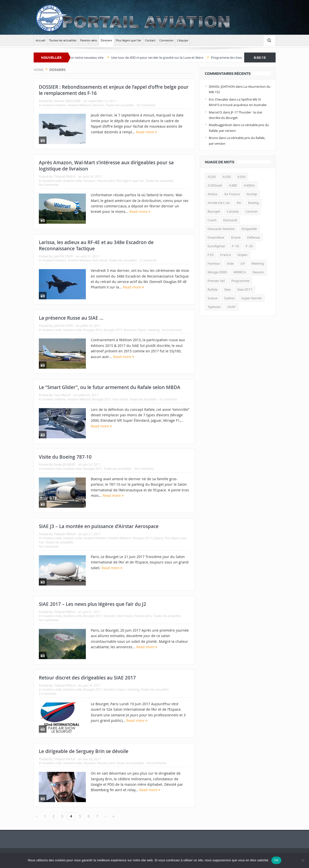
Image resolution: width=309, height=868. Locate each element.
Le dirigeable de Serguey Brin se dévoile (84, 751)
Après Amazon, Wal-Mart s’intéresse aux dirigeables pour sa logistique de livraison (106, 166)
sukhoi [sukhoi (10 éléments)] (229, 298)
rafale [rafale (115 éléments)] (213, 289)
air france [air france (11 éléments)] (232, 194)
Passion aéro (89, 40)
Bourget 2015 (93, 330)
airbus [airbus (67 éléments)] (213, 194)
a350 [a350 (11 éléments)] (241, 177)
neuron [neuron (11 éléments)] (258, 272)
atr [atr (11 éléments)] (239, 203)
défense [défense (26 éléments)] (253, 237)
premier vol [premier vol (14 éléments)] (216, 281)
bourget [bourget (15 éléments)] (214, 211)
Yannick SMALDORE (67, 101)
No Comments (49, 185)
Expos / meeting (149, 330)
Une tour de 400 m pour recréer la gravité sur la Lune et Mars (164, 57)
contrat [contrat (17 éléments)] (251, 211)
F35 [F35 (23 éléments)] (211, 255)
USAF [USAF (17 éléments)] (232, 307)
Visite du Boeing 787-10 (65, 457)
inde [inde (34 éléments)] (230, 263)
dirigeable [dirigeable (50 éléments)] (249, 229)
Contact (150, 40)
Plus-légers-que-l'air (130, 181)
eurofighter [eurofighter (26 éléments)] (216, 246)
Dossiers (106, 40)
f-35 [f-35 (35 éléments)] (249, 246)
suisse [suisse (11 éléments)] (213, 298)
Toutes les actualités (63, 40)
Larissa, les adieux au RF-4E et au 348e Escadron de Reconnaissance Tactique (96, 245)
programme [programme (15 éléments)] (240, 281)
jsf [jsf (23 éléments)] (242, 263)
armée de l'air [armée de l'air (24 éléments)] (219, 203)
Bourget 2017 (113, 330)
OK (276, 860)
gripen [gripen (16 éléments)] (242, 255)
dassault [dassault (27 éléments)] (230, 220)
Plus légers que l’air (129, 40)
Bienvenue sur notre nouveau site (85, 57)
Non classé (100, 260)
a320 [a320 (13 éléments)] (212, 177)
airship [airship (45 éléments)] (252, 194)
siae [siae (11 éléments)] (227, 289)
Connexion (166, 40)
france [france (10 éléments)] (226, 255)
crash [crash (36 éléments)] (212, 220)
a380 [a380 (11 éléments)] (233, 185)
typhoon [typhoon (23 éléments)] (214, 307)
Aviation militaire (54, 105)
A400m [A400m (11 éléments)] (249, 185)
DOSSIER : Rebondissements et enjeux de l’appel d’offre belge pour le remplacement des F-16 (114, 90)
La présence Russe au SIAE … (71, 318)
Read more (147, 132)
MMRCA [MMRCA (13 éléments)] (240, 272)
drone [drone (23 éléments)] (236, 237)
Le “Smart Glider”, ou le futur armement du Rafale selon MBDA (110, 387)
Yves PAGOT (62, 395)
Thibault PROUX (65, 176)
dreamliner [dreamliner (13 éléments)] (216, 237)
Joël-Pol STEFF (63, 256)
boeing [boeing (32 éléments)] (253, 203)
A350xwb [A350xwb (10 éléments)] (215, 185)
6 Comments (168, 399)
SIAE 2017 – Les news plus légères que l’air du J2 (93, 604)
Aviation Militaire (79, 105)
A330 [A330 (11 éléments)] (226, 177)
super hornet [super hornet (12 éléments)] (251, 298)
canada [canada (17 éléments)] (233, 211)
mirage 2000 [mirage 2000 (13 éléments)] (217, 272)
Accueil (40, 40)
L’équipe (183, 40)
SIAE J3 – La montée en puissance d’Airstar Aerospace (99, 526)
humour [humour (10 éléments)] (214, 263)
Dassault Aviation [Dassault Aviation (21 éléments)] (221, 229)
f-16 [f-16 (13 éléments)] (235, 246)
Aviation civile (52, 181)
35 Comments (146, 105)
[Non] (303, 860)
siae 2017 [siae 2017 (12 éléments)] (245, 289)
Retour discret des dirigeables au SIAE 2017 (87, 678)
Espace (158, 538)
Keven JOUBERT (65, 464)
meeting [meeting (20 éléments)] (258, 263)
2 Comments (148, 260)
